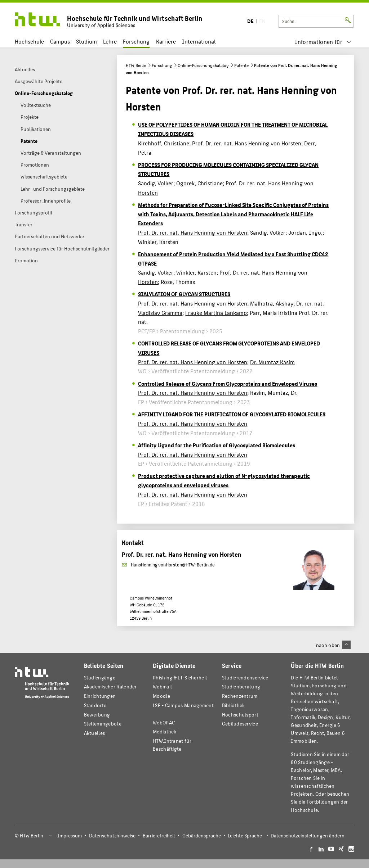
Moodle (161, 696)
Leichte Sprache (245, 835)
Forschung (136, 41)
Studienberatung (241, 686)
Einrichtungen (100, 696)
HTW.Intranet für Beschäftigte (172, 745)
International (199, 41)
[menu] (323, 42)
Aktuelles (95, 733)
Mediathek (165, 731)
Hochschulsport (240, 715)
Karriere (166, 41)
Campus (60, 41)
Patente (241, 65)
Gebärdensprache (202, 835)
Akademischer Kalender (110, 686)
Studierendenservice (245, 677)
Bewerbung (97, 715)
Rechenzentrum (240, 696)
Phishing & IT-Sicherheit (180, 677)
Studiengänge (100, 677)
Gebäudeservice (240, 724)
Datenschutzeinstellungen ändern (308, 835)
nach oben (333, 645)
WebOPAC (164, 722)
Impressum (70, 835)
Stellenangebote (103, 724)
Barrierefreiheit (159, 835)
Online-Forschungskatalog (203, 65)
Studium (86, 41)
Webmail (162, 686)
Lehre (110, 41)
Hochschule (29, 41)
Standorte (95, 705)
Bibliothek (234, 705)
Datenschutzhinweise (112, 835)
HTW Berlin (136, 65)
